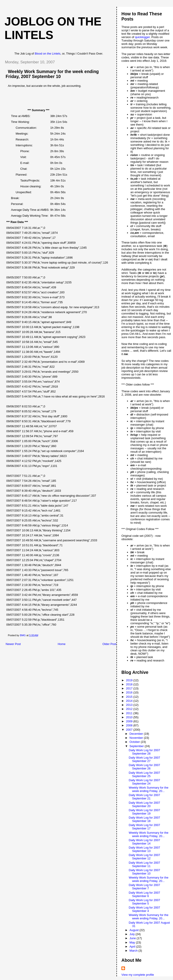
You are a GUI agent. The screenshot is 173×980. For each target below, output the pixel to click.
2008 (130, 725)
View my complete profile (138, 975)
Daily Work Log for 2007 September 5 (145, 902)
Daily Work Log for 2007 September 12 (145, 857)
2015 (130, 697)
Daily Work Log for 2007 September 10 (145, 872)
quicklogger (142, 37)
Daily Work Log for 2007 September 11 (145, 864)
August (134, 930)
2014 (130, 701)
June (133, 938)
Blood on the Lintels (48, 54)
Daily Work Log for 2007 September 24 (145, 782)
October (135, 742)
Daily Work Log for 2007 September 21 (145, 797)
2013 (130, 705)
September (137, 746)
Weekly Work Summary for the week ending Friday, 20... (149, 789)
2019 (130, 680)
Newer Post (13, 644)
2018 (130, 684)
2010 (130, 717)
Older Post (109, 644)
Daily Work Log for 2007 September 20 (145, 804)
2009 (130, 721)
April (133, 947)
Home (62, 644)
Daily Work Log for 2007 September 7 (145, 887)
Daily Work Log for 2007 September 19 (145, 812)
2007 (130, 730)
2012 (130, 709)
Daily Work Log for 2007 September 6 (145, 894)
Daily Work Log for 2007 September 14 (145, 842)
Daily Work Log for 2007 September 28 (145, 752)
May (133, 942)
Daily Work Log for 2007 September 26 (145, 767)
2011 (130, 713)
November (137, 738)
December (137, 734)
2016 (130, 692)
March (134, 951)
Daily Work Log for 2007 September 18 (145, 819)
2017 (130, 688)
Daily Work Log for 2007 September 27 (145, 759)
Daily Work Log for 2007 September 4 (145, 909)
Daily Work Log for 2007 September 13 (145, 849)
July (133, 934)
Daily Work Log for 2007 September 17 (145, 827)
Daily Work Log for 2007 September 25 (145, 774)
